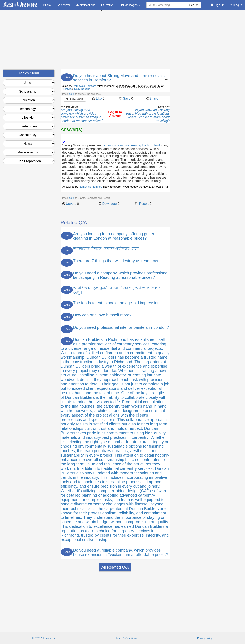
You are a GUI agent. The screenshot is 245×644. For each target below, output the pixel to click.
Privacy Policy (205, 638)
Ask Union (20, 5)
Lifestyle (67, 89)
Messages (131, 5)
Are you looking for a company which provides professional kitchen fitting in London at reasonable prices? (82, 115)
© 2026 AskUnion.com (44, 638)
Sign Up (218, 5)
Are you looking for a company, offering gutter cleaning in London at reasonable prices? (114, 236)
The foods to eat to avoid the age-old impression (116, 303)
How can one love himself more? (102, 315)
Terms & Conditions (126, 638)
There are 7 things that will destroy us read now (116, 261)
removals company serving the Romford (131, 145)
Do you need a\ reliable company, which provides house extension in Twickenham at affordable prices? (121, 552)
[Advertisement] (123, 41)
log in (72, 94)
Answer (64, 5)
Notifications (86, 5)
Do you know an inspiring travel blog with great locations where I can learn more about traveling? (148, 115)
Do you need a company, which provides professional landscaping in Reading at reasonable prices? (121, 275)
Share (154, 99)
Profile (108, 5)
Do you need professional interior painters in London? (121, 327)
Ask (47, 5)
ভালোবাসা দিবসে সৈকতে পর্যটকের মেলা (106, 249)
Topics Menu (29, 73)
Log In (236, 5)
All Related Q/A (115, 567)
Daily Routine (82, 89)
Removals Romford (84, 86)
